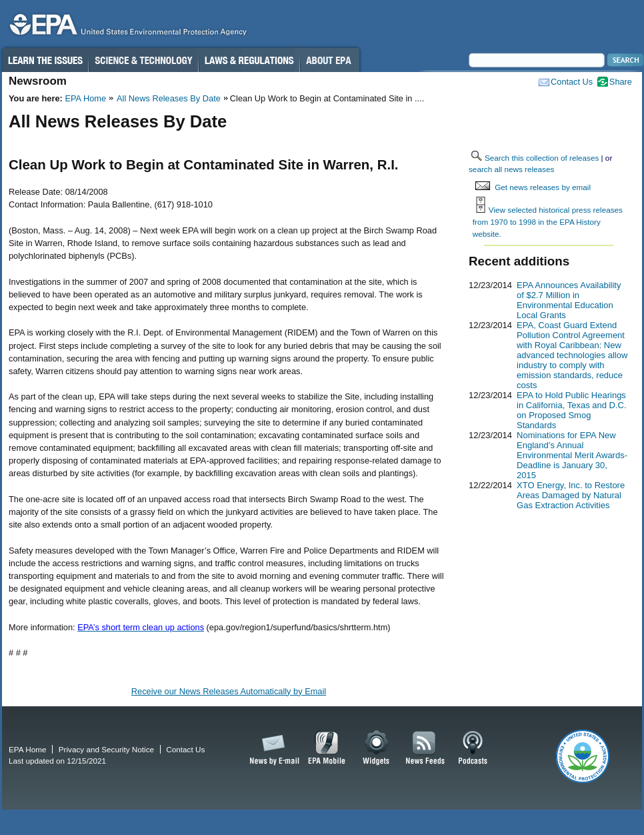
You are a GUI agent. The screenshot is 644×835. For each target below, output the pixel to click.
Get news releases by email (543, 187)
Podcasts (473, 748)
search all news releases (511, 169)
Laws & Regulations (249, 60)
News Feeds (425, 748)
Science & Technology (143, 60)
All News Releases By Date (169, 98)
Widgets (377, 748)
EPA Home (85, 98)
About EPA (330, 60)
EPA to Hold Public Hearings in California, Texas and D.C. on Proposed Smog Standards (572, 410)
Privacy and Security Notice (106, 749)
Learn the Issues (45, 60)
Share (621, 82)
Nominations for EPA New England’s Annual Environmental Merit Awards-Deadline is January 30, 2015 (572, 455)
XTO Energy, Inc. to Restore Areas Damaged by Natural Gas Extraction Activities (571, 495)
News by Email (272, 748)
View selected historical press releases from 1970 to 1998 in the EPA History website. (548, 221)
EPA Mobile (327, 748)
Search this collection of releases (542, 158)
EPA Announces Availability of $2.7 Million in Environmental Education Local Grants (569, 300)
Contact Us (572, 82)
